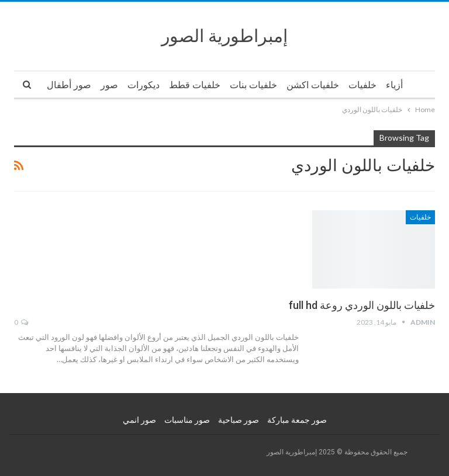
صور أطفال (69, 85)
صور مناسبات (187, 420)
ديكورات (144, 85)
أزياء (394, 85)
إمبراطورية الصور (224, 36)
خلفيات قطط (195, 85)
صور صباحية (239, 420)
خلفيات (362, 85)
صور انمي (139, 420)
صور (109, 85)
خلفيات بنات (253, 85)
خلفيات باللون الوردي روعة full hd (362, 305)
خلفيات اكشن (313, 85)
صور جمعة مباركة (297, 420)
